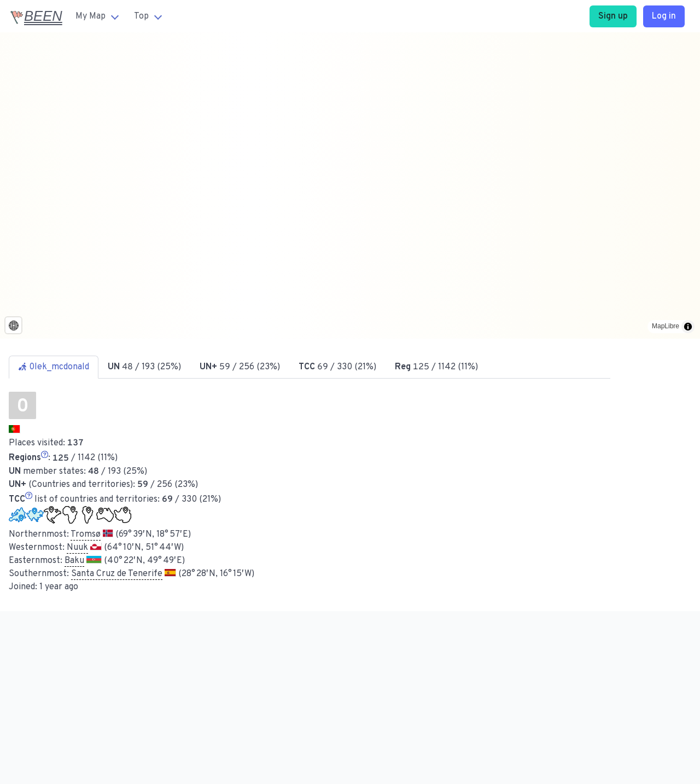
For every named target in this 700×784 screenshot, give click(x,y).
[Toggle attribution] (688, 327)
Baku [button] (74, 561)
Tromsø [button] (86, 535)
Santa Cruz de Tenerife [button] (117, 574)
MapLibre (666, 326)
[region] (350, 185)
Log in (664, 16)
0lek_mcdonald (54, 367)
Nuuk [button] (77, 548)
